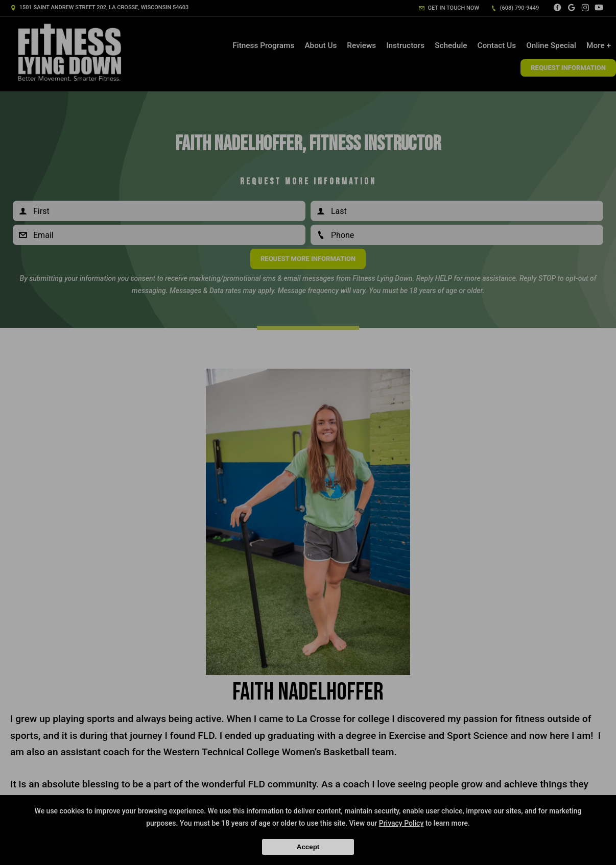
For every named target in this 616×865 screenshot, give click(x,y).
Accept (308, 847)
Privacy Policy (401, 823)
